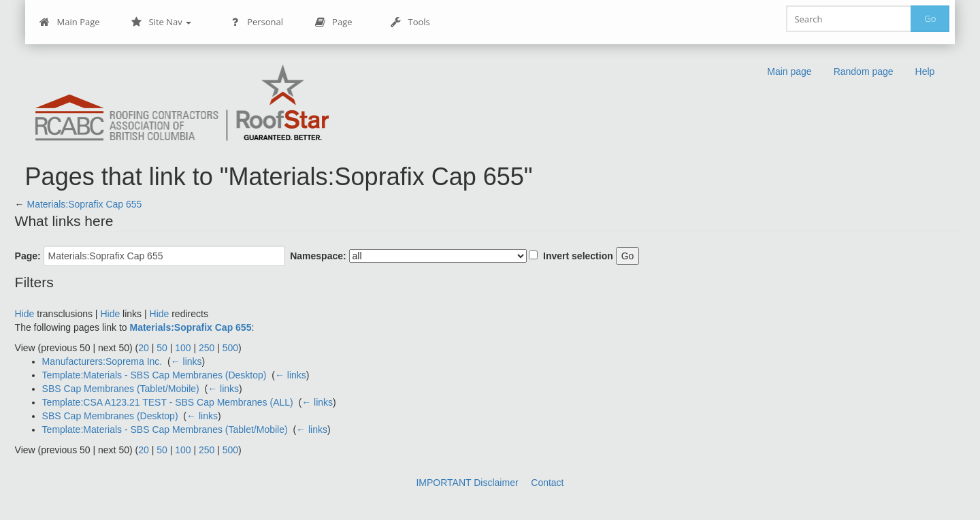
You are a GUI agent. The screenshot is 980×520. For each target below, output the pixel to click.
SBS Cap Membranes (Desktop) (110, 416)
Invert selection (578, 256)
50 (162, 348)
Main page (789, 71)
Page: (28, 256)
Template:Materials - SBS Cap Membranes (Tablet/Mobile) (165, 429)
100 (183, 348)
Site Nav (162, 22)
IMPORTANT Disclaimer (467, 483)
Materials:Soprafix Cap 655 (84, 204)
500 (230, 348)
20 (144, 348)
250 (207, 348)
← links (186, 361)
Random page (864, 71)
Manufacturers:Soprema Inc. (102, 361)
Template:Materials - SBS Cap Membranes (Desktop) (154, 375)
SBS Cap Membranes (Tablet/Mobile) (121, 389)
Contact (547, 483)
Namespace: (318, 256)
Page (333, 22)
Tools (410, 22)
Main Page (70, 22)
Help (925, 71)
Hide (25, 314)
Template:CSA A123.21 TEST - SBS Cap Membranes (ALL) (168, 402)
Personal (256, 22)
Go (930, 18)
